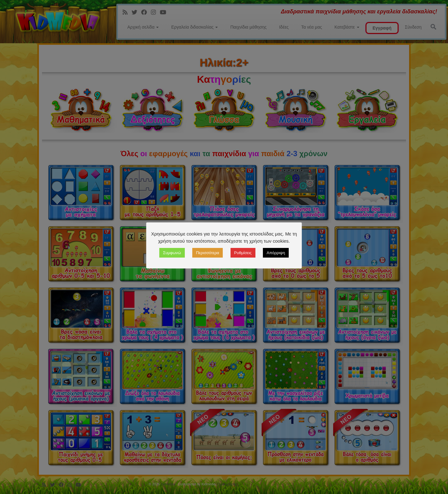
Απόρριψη (276, 253)
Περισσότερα (208, 253)
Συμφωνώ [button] (172, 253)
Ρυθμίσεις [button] (243, 253)
